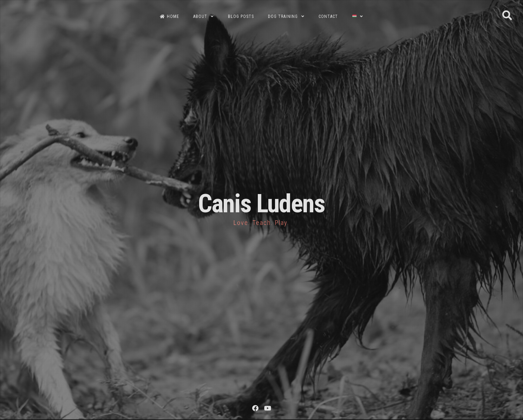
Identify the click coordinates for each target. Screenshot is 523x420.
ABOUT (200, 16)
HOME (169, 16)
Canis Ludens (261, 204)
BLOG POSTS (241, 16)
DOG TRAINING (283, 16)
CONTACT (328, 16)
